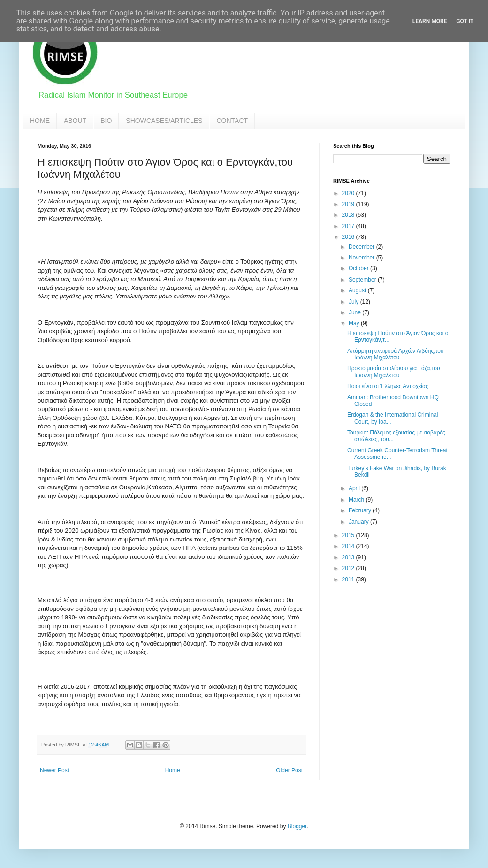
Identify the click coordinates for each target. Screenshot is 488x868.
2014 (349, 546)
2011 (349, 579)
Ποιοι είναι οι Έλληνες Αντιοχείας (388, 386)
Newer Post (54, 770)
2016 (349, 237)
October (359, 268)
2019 (349, 204)
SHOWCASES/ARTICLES (164, 121)
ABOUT (75, 121)
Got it (465, 21)
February (361, 510)
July (355, 302)
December (362, 247)
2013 (349, 557)
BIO (106, 121)
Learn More (430, 21)
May (355, 323)
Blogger (297, 826)
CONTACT (232, 121)
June (355, 312)
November (362, 258)
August (358, 290)
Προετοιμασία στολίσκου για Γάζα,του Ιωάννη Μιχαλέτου (394, 372)
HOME (40, 121)
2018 (349, 215)
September (363, 280)
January (359, 522)
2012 (349, 568)
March (357, 500)
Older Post (289, 770)
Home (173, 770)
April (355, 488)
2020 (349, 193)
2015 (349, 535)
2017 (349, 226)
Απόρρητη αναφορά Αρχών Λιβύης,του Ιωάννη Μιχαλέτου (395, 354)
